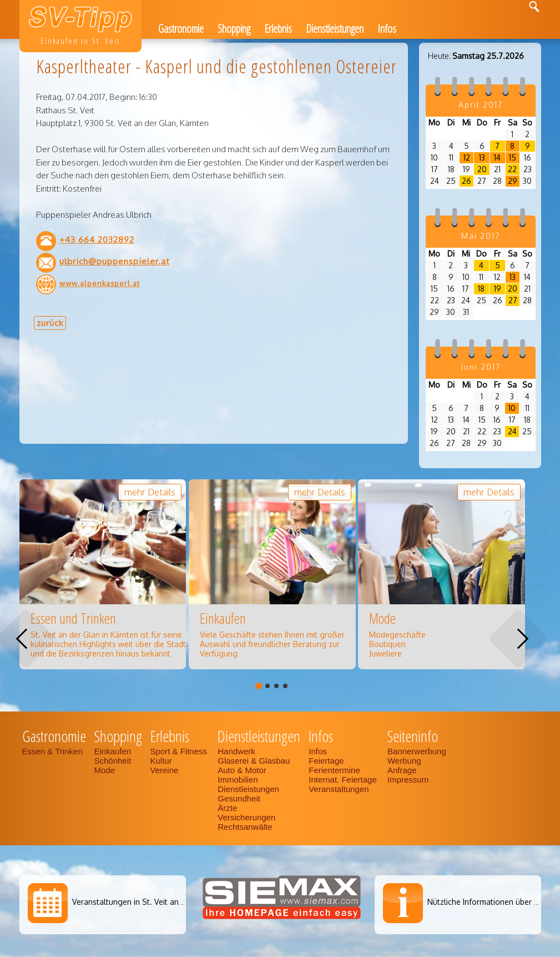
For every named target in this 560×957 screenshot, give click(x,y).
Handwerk (236, 751)
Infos (387, 29)
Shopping (234, 29)
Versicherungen (246, 817)
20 (482, 169)
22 (512, 169)
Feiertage (326, 761)
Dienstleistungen (335, 29)
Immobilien (238, 780)
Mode (105, 770)
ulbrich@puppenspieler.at (115, 261)
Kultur (161, 761)
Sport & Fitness (180, 751)
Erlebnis (278, 29)
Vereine (165, 770)
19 (498, 289)
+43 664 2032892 (97, 239)
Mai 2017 (481, 236)
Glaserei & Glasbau (254, 761)
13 (482, 157)
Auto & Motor (242, 770)
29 (513, 181)
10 (512, 408)
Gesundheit (239, 798)
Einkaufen (113, 751)
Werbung (404, 761)
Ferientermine (334, 770)
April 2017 (481, 105)
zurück (50, 323)
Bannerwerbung (417, 751)
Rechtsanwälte (245, 827)
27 (513, 300)
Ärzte (227, 808)
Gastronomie (181, 29)
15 (513, 157)
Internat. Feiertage (344, 780)
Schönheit (113, 761)
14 (497, 157)
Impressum (408, 780)
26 (466, 181)
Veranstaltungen (339, 789)
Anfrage (402, 770)
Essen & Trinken (54, 751)
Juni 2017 (481, 367)
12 (467, 157)
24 (512, 431)
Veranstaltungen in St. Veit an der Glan (142, 902)
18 (481, 289)
